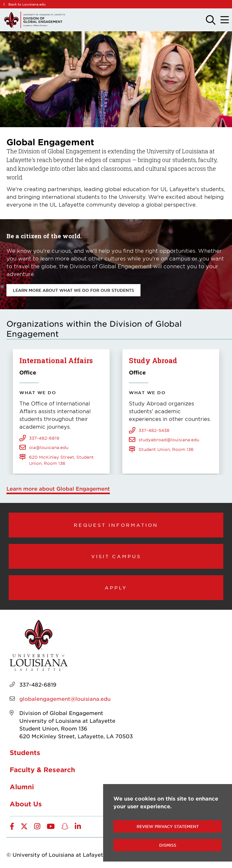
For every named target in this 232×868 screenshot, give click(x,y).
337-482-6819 (44, 438)
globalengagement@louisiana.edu (65, 699)
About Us (26, 804)
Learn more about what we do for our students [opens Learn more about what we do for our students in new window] (73, 290)
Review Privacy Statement (168, 826)
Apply (116, 587)
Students (25, 752)
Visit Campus (116, 556)
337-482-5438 (154, 430)
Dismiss (168, 845)
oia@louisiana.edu (49, 447)
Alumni (22, 787)
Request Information (116, 525)
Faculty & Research (42, 770)
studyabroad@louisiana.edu (169, 440)
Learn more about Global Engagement (58, 488)
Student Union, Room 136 (166, 449)
